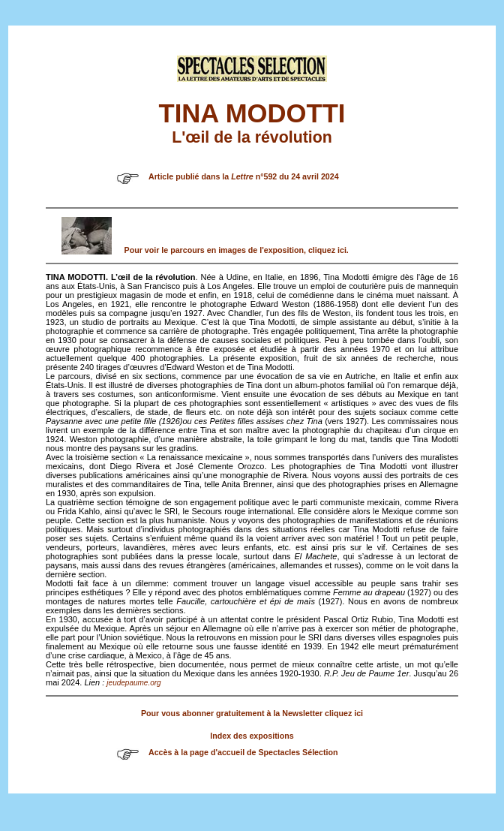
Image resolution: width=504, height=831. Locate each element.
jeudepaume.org (133, 683)
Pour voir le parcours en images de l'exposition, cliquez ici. (237, 250)
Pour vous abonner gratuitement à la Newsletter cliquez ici (252, 713)
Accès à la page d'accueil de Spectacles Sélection (243, 752)
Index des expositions (252, 736)
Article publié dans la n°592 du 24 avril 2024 (244, 176)
